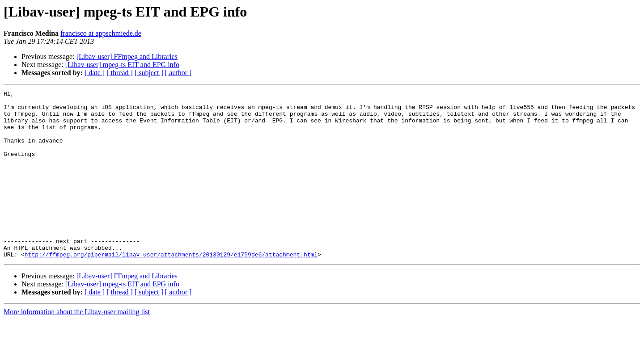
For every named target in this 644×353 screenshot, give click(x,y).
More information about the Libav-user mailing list (77, 345)
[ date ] (95, 73)
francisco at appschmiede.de (101, 33)
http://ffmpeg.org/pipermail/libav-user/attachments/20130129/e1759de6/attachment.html (171, 288)
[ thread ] (120, 73)
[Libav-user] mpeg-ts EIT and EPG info (122, 65)
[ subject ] (149, 73)
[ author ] (178, 73)
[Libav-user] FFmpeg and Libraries (127, 57)
